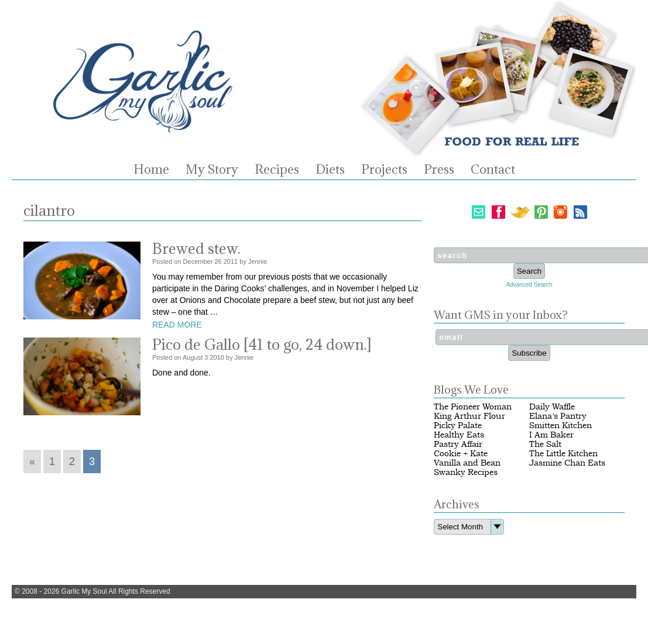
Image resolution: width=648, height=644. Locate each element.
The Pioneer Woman (473, 407)
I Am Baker (551, 435)
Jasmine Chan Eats (567, 463)
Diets (330, 170)
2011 (231, 261)
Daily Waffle (552, 407)
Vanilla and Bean (467, 463)
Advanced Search (529, 285)
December (198, 261)
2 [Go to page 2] (72, 462)
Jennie (258, 261)
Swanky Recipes (466, 472)
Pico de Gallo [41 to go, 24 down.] (262, 344)
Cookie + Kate (461, 454)
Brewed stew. (196, 248)
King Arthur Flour (469, 416)
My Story (212, 170)
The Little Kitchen (563, 454)
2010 (217, 357)
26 (218, 261)
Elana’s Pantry (558, 416)
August (193, 357)
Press (439, 170)
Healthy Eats (459, 435)
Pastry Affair (458, 444)
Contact (493, 170)
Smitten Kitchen (560, 426)
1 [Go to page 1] (52, 462)
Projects (384, 170)
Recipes (277, 170)
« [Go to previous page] (32, 462)
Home (151, 170)
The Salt (545, 444)
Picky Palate (458, 426)
